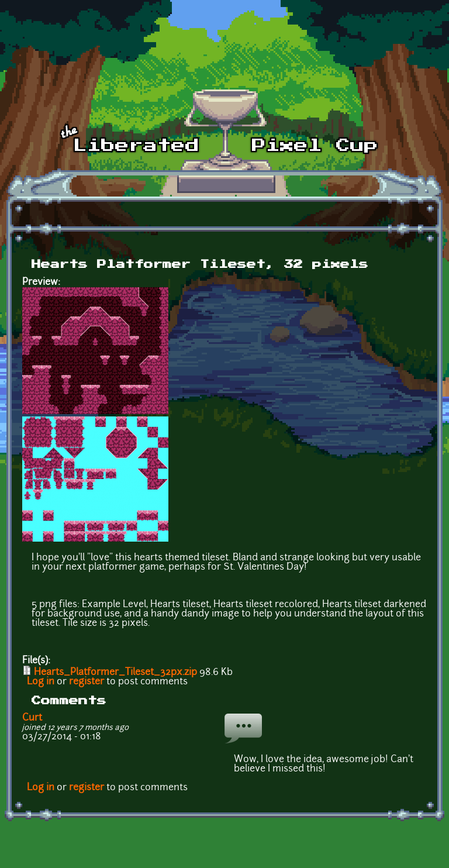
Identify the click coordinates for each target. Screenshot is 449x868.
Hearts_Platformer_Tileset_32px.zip (115, 673)
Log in (41, 682)
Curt (32, 718)
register (87, 682)
